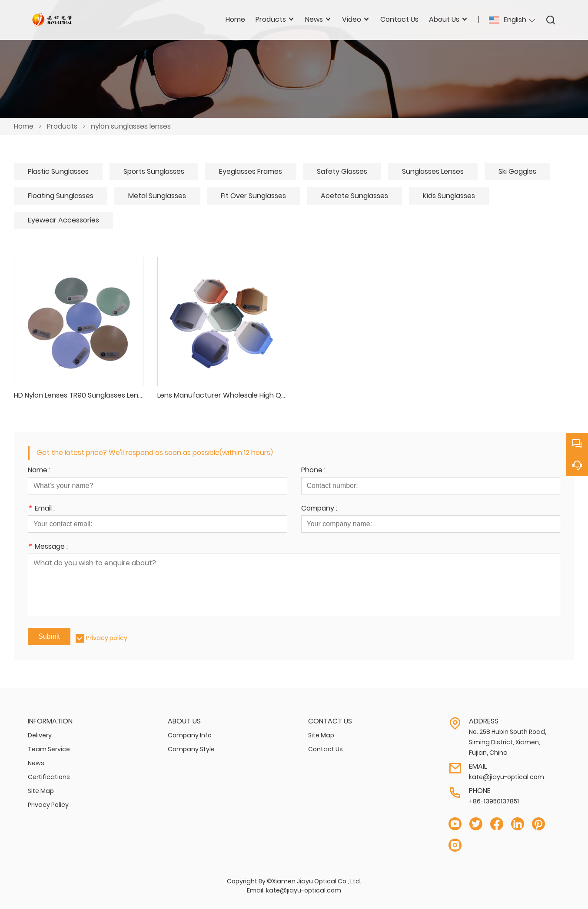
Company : (319, 509)
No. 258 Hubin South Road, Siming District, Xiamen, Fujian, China (508, 742)
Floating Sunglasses (61, 196)
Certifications (49, 777)
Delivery (40, 735)
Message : (48, 547)
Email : (41, 509)
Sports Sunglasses (154, 171)
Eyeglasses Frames (251, 171)
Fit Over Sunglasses (253, 196)
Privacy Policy (48, 805)
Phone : (313, 471)
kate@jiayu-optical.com (507, 777)
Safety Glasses (342, 171)
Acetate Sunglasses (354, 196)
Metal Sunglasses (157, 196)
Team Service (49, 749)
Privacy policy (107, 638)
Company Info (190, 735)
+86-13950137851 (494, 801)
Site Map (41, 791)
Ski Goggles (517, 171)
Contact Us (326, 749)
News (36, 763)
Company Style (191, 749)
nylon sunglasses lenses (131, 126)
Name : (39, 471)
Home (24, 126)
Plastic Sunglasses (58, 171)
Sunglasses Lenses (433, 171)
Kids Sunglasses (449, 196)
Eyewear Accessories (63, 220)
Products (62, 126)
